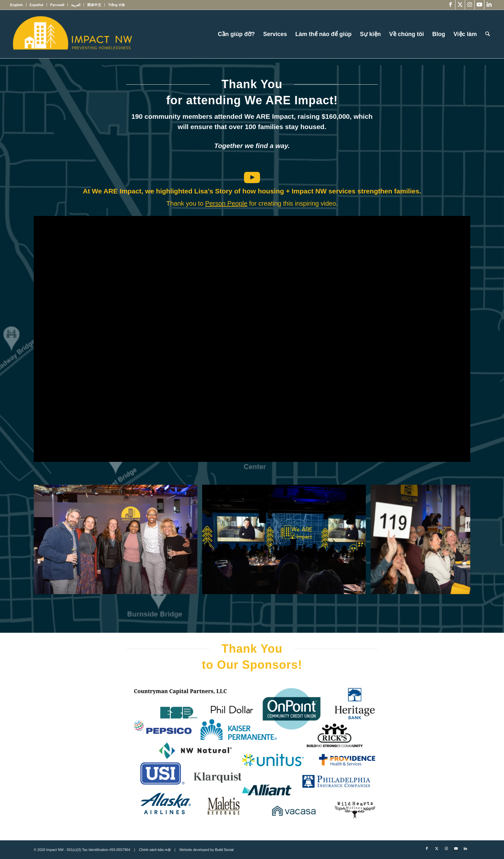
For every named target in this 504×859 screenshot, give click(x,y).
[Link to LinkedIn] (489, 5)
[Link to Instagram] (470, 5)
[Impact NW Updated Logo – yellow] (72, 34)
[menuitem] (18, 5)
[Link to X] (460, 5)
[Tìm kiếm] (488, 34)
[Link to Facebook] (450, 5)
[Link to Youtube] (479, 5)
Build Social (224, 850)
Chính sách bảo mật (155, 850)
